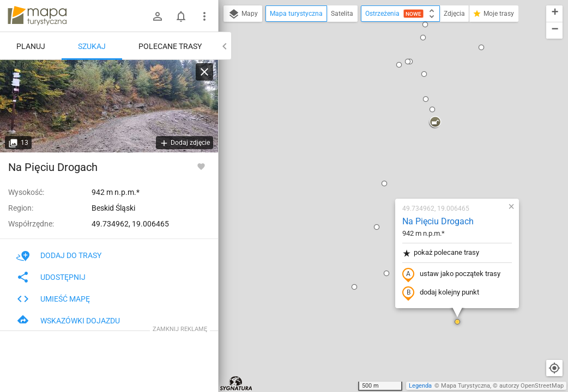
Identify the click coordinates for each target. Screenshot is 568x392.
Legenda (420, 386)
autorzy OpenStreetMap (531, 386)
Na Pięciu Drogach (374, 96)
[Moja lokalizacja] (554, 368)
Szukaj (92, 46)
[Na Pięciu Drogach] (109, 106)
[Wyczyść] (204, 72)
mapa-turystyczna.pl (37, 16)
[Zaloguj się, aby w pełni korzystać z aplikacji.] (201, 166)
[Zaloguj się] (158, 16)
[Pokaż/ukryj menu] (204, 16)
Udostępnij (51, 277)
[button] (322, 148)
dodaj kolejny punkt (376, 167)
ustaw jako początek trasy (387, 149)
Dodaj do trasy (59, 255)
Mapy (243, 14)
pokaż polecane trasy (376, 127)
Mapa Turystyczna (466, 386)
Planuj (31, 46)
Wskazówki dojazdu (68, 321)
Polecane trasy (170, 46)
